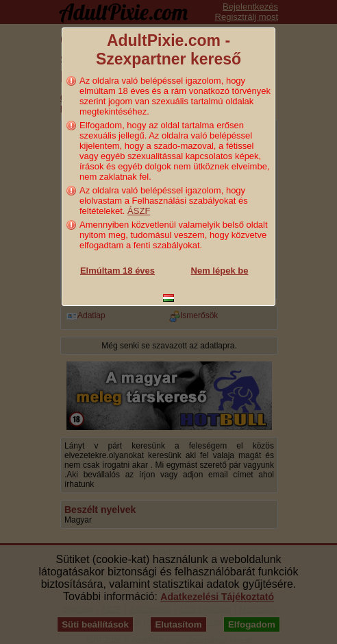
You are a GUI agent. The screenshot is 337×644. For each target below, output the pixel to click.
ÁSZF (139, 211)
